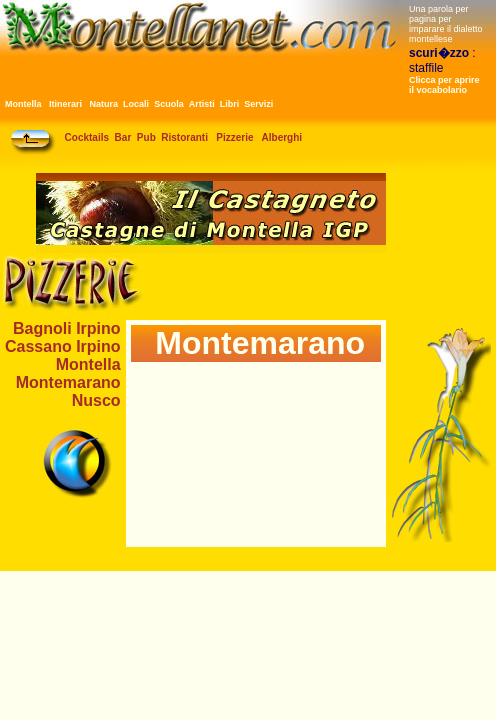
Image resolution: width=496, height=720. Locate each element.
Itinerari (65, 104)
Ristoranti (184, 137)
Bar (123, 137)
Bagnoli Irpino (67, 328)
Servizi (258, 104)
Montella (23, 104)
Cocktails (87, 137)
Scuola (169, 104)
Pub (146, 137)
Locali (136, 104)
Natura (104, 104)
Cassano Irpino (63, 346)
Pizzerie (234, 137)
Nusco (96, 400)
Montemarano (68, 382)
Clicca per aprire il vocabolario (444, 85)
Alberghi (282, 137)
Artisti (202, 104)
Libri (230, 104)
